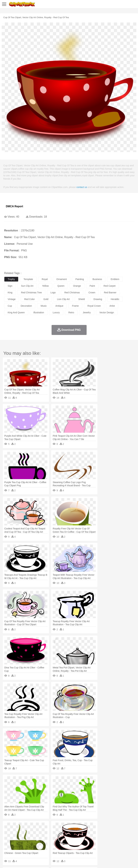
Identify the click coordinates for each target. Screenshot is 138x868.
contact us (82, 187)
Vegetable (96, 847)
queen (61, 286)
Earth (58, 827)
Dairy (25, 847)
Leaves (34, 827)
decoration (26, 306)
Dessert (33, 847)
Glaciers (80, 827)
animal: (8, 832)
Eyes (82, 837)
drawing (98, 299)
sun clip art (27, 286)
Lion (128, 832)
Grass (89, 827)
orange (77, 286)
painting (80, 279)
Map (95, 842)
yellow (45, 286)
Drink (42, 847)
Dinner (115, 847)
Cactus (42, 827)
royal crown (94, 306)
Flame (72, 827)
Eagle (78, 832)
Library (114, 842)
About (6, 861)
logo (53, 292)
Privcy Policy (27, 861)
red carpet (110, 286)
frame (75, 306)
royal (45, 279)
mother (46, 837)
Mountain (125, 827)
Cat (43, 832)
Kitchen (106, 847)
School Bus (86, 842)
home (99, 837)
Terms (15, 861)
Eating (130, 847)
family (38, 837)
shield (82, 299)
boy (117, 837)
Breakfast (16, 847)
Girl (111, 837)
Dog (65, 832)
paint (92, 286)
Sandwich (75, 847)
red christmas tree (31, 292)
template (28, 279)
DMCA (50, 861)
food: (7, 847)
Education (74, 842)
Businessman (58, 837)
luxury (56, 312)
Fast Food (51, 847)
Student (18, 842)
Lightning (98, 827)
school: (8, 842)
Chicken (51, 832)
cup (10, 306)
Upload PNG (62, 861)
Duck (71, 832)
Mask (16, 837)
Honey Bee (111, 832)
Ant (16, 832)
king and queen (16, 312)
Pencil (64, 842)
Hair (105, 837)
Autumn (25, 827)
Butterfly (36, 832)
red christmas (72, 292)
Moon (107, 827)
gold (46, 299)
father (124, 837)
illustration (39, 312)
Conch (51, 827)
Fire (65, 827)
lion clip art (63, 299)
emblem (115, 279)
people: (8, 837)
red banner (110, 292)
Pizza (122, 847)
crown (92, 292)
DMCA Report (14, 206)
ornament (62, 279)
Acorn (16, 827)
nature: (7, 827)
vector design (107, 312)
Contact (40, 861)
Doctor (69, 837)
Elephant (87, 832)
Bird (28, 832)
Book (35, 842)
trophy (11, 279)
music (44, 306)
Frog (102, 832)
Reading (55, 842)
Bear (22, 832)
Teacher (27, 842)
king (10, 292)
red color (29, 299)
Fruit (59, 847)
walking (90, 837)
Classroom (44, 842)
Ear (76, 837)
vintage (12, 299)
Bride (30, 837)
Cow (59, 832)
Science (123, 842)
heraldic (115, 299)
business (97, 279)
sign (10, 286)
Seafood (85, 847)
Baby (23, 837)
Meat (66, 847)
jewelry (87, 312)
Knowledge (104, 842)
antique (59, 306)
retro (71, 312)
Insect (121, 832)
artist (112, 306)
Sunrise (115, 827)
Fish (95, 832)
